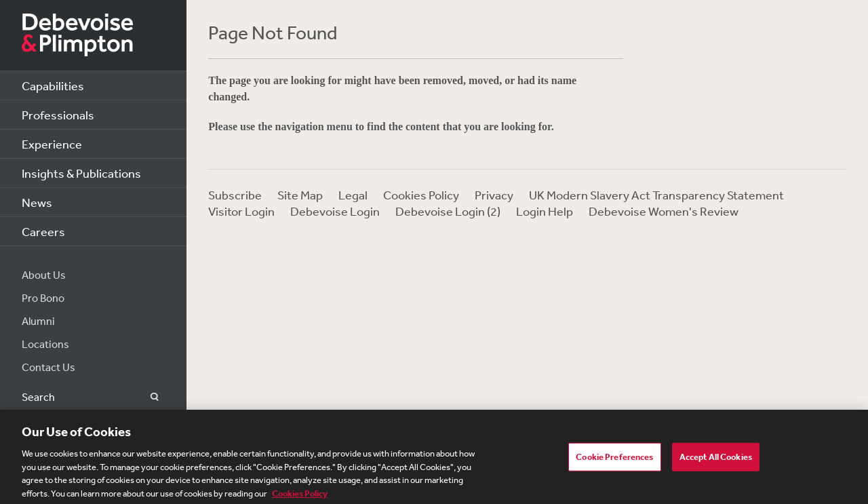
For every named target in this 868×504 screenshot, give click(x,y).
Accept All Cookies (716, 460)
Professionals (58, 115)
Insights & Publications (81, 173)
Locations (45, 344)
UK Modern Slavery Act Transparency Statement (656, 195)
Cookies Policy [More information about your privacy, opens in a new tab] (300, 496)
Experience (52, 144)
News (37, 202)
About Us (44, 275)
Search (147, 397)
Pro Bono (43, 298)
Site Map (300, 195)
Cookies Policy (421, 195)
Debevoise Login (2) (448, 211)
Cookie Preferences (614, 460)
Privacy (494, 195)
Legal (353, 195)
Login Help (545, 211)
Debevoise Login (335, 211)
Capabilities (53, 85)
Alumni (38, 321)
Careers (43, 231)
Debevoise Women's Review (664, 211)
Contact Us (48, 367)
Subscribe (235, 195)
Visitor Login (241, 211)
